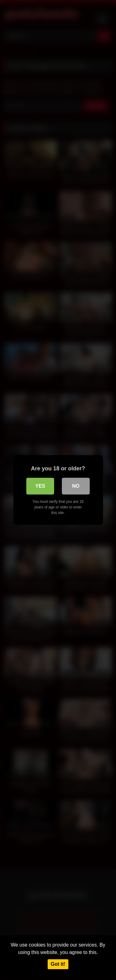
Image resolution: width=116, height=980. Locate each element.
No (76, 486)
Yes (40, 486)
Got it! (58, 964)
